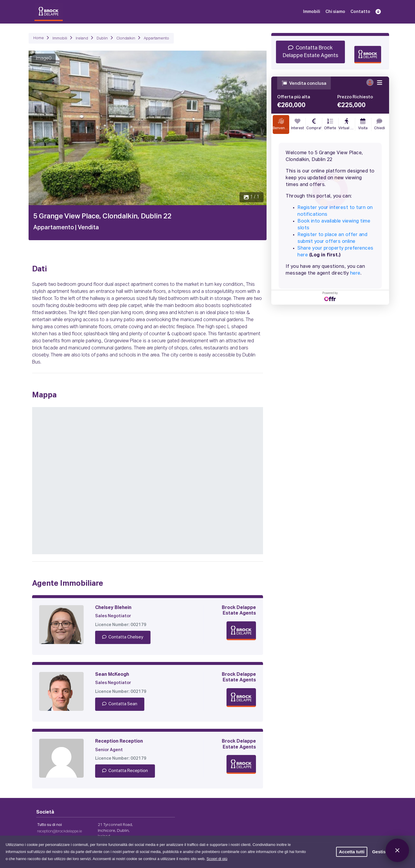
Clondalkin (126, 38)
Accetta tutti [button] (352, 852)
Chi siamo (335, 12)
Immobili (312, 12)
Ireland (82, 38)
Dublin (102, 38)
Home (39, 38)
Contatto (360, 12)
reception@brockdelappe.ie (59, 831)
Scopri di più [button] (217, 859)
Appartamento (156, 38)
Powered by (330, 296)
